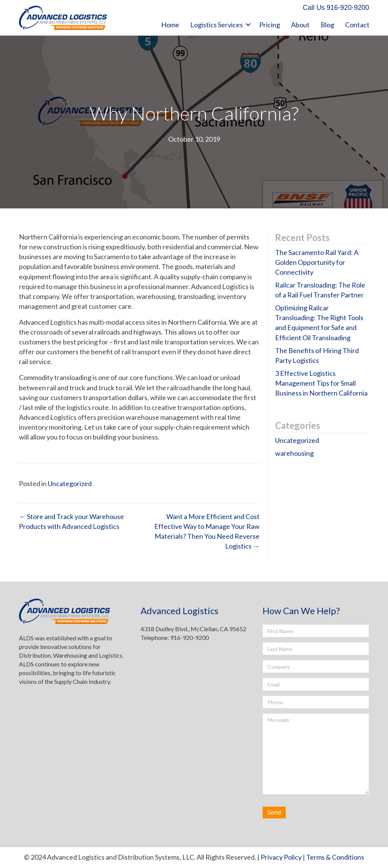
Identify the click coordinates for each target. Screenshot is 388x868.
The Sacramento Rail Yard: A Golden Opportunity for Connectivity (317, 262)
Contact (357, 25)
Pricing (270, 25)
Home (170, 25)
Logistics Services (217, 25)
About (300, 25)
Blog (327, 25)
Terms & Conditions (335, 857)
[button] (336, 8)
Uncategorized (70, 483)
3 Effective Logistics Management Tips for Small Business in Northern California (321, 383)
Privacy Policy (281, 857)
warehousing (294, 453)
